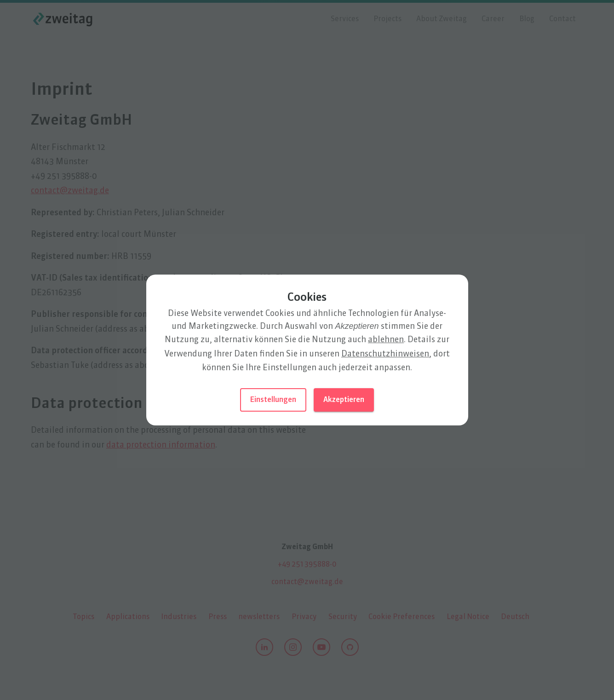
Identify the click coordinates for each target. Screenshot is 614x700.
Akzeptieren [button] (344, 400)
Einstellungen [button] (273, 400)
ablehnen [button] (386, 340)
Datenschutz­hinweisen (385, 354)
